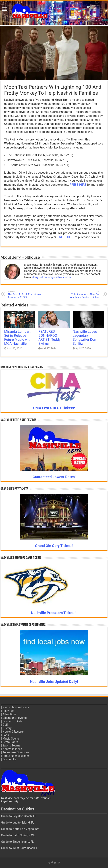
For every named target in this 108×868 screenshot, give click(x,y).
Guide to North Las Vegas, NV (20, 829)
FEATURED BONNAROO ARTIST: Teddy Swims (49, 338)
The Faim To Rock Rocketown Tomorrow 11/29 (26, 295)
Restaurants (10, 742)
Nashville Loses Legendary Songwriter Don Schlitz (85, 338)
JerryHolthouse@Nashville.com (52, 277)
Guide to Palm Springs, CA (18, 835)
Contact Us (10, 759)
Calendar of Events (15, 718)
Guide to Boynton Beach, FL (19, 816)
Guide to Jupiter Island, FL (18, 823)
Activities (8, 711)
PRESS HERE (78, 185)
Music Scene (11, 739)
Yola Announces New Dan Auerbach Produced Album (82, 295)
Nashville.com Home (16, 707)
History (7, 728)
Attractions (10, 714)
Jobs (6, 735)
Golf (5, 725)
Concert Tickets (12, 721)
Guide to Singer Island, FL (17, 842)
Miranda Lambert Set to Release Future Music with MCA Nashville (18, 338)
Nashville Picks (12, 749)
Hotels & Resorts (13, 732)
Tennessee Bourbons (16, 752)
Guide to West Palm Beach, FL (20, 848)
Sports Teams (11, 745)
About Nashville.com (16, 756)
